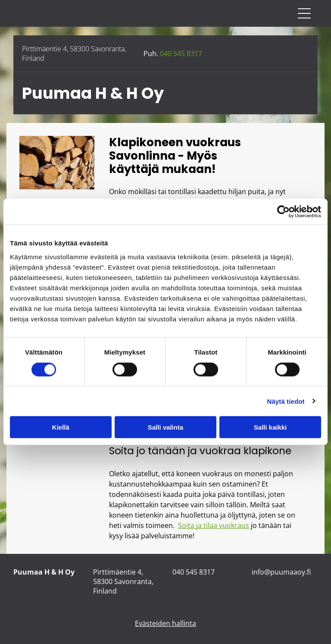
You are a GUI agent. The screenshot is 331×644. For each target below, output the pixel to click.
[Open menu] (304, 13)
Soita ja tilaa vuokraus (214, 525)
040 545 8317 (181, 53)
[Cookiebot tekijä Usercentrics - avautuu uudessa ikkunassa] (283, 212)
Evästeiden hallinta (165, 623)
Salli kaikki (270, 427)
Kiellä (61, 427)
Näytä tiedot (286, 401)
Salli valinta (166, 427)
